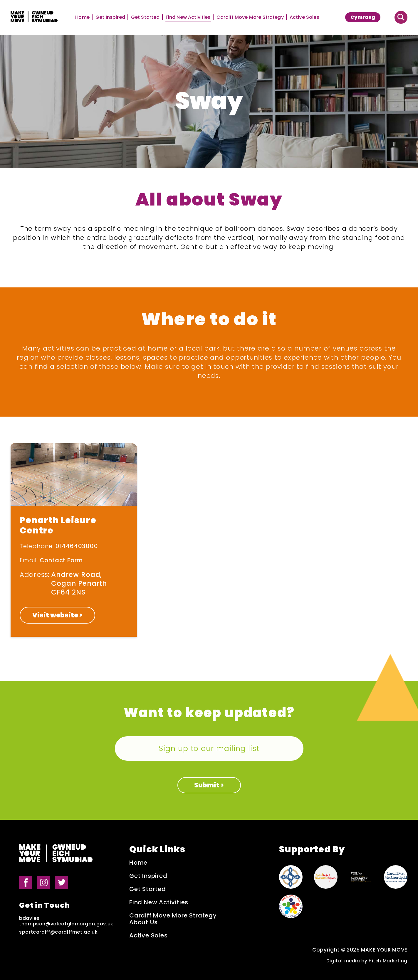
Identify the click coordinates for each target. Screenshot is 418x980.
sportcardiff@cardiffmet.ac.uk (58, 932)
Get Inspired (110, 17)
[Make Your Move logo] (34, 17)
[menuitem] (363, 17)
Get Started (145, 17)
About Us (143, 922)
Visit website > (57, 615)
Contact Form (61, 560)
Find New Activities (188, 17)
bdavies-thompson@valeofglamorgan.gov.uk (66, 921)
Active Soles (304, 17)
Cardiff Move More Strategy (250, 17)
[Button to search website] (401, 17)
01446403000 (77, 546)
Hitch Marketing (388, 961)
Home (82, 17)
